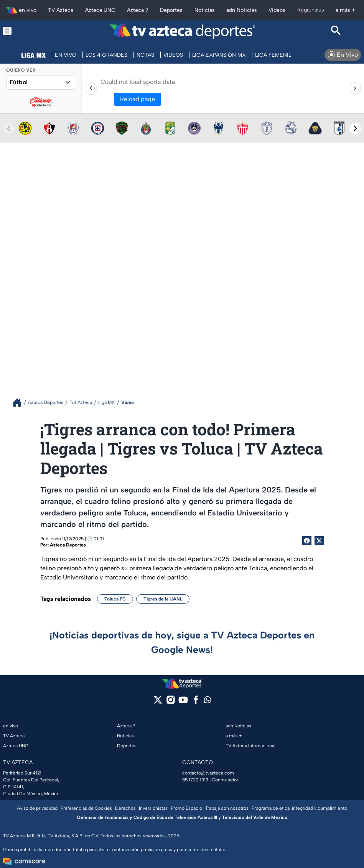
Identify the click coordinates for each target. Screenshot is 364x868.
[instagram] (170, 702)
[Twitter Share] (319, 541)
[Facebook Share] (307, 541)
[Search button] (336, 31)
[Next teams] (355, 128)
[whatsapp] (208, 701)
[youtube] (183, 702)
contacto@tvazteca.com (208, 773)
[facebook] (196, 702)
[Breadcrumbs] (20, 403)
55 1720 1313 (195, 780)
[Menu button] (28, 31)
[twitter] (158, 702)
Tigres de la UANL (163, 599)
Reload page (138, 99)
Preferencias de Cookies (86, 808)
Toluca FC (115, 599)
